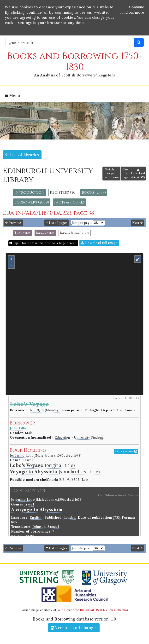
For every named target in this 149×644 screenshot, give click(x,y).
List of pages (57, 223)
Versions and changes (74, 628)
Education (62, 438)
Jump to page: (82, 223)
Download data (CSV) (138, 174)
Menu (12, 95)
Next (137, 223)
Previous (13, 223)
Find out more (132, 12)
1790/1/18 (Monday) (45, 410)
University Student (88, 438)
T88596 (29, 536)
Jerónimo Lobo (22, 455)
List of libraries (22, 155)
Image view (45, 233)
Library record (126, 451)
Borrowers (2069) (32, 202)
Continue (137, 7)
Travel (28, 460)
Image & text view (75, 233)
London (70, 518)
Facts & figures (69, 202)
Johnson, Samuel (46, 527)
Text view (23, 233)
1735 (117, 518)
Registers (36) (63, 192)
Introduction (30, 192)
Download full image (99, 243)
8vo (14, 522)
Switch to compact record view (111, 174)
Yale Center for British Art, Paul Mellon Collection (93, 610)
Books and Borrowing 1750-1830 (75, 62)
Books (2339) (94, 192)
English (36, 518)
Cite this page (125, 174)
